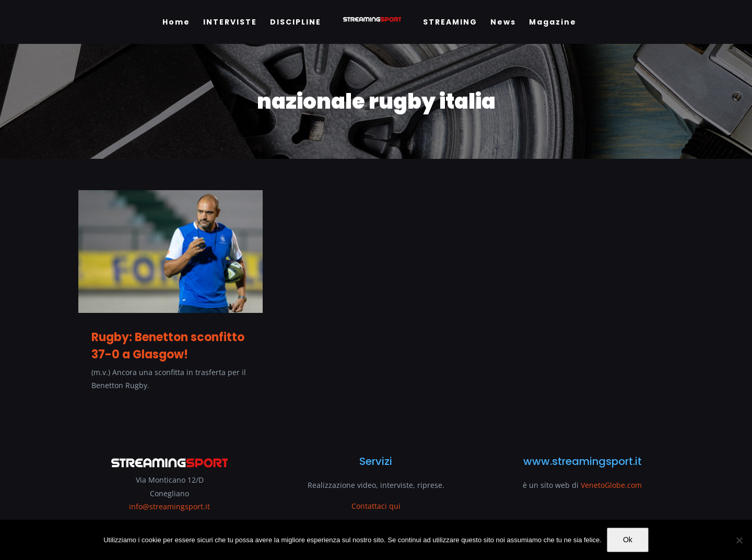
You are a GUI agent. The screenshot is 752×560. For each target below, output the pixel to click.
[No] (739, 540)
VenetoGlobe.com (611, 485)
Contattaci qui (376, 506)
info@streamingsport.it (169, 506)
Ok (628, 540)
